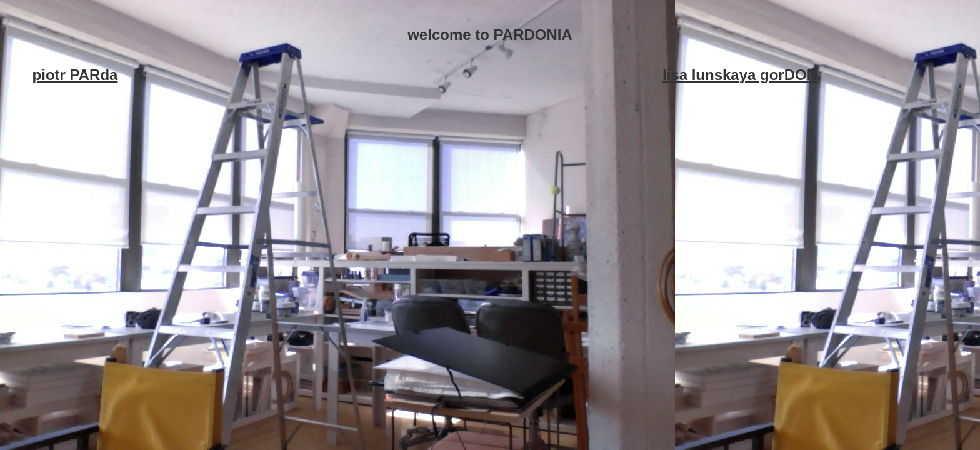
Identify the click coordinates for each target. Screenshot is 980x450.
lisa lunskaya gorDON (740, 75)
